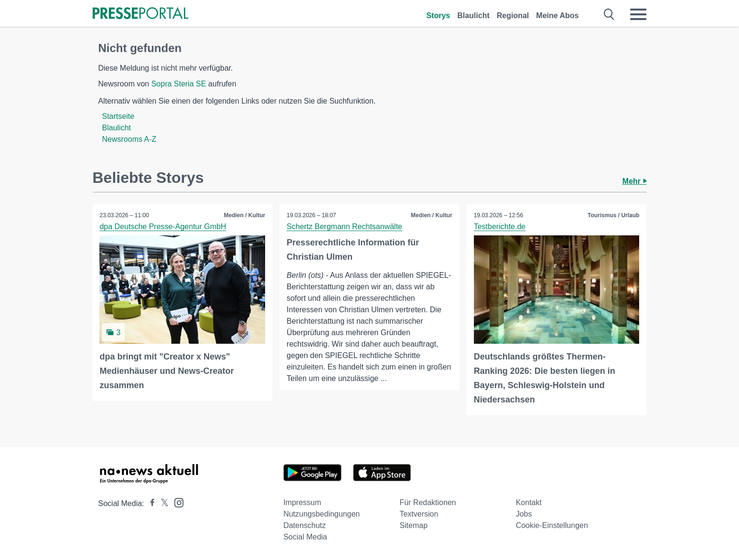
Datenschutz (305, 525)
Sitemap (413, 525)
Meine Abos (557, 16)
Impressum (302, 502)
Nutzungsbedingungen (321, 514)
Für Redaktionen (428, 502)
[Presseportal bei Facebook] (150, 503)
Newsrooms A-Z (129, 139)
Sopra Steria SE (179, 84)
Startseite (118, 116)
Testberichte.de (500, 227)
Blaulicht (473, 16)
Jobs (524, 514)
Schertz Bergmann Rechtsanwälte (344, 227)
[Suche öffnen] (609, 14)
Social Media (305, 537)
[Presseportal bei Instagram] (176, 502)
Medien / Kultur (244, 215)
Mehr (635, 181)
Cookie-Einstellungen (552, 525)
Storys (438, 16)
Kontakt (529, 502)
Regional (513, 16)
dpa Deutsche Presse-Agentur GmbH (163, 227)
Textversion (419, 514)
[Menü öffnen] (638, 14)
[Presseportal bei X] (162, 503)
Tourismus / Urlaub (613, 215)
